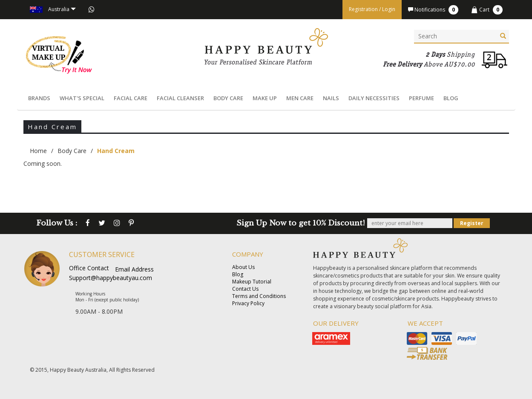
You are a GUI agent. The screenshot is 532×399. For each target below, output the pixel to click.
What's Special (82, 98)
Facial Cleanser (180, 98)
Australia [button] (53, 9)
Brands (39, 98)
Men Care (300, 98)
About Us (243, 267)
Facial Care (131, 98)
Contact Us (245, 289)
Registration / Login (372, 9)
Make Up (265, 98)
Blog (451, 98)
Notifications (433, 10)
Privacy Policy (248, 303)
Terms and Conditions (259, 296)
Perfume (421, 98)
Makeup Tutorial (252, 282)
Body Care (228, 98)
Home (38, 151)
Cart (487, 10)
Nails (331, 98)
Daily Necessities (374, 98)
